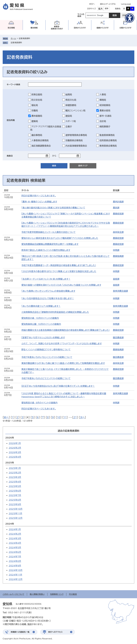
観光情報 (34, 28)
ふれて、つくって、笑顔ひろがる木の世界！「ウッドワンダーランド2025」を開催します (62, 344)
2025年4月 (15, 482)
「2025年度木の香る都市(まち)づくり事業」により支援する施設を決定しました (59, 271)
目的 (80, 28)
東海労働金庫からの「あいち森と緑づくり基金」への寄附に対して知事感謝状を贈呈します (63, 363)
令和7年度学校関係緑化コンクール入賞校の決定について (48, 232)
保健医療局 (71, 105)
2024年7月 (15, 557)
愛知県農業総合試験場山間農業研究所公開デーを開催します (50, 244)
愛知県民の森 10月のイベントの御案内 (40, 318)
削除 (24, 43)
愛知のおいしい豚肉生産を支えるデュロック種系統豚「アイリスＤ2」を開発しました (60, 238)
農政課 (116, 208)
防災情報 (11, 28)
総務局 (69, 94)
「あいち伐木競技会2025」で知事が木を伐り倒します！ (48, 298)
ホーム (13, 38)
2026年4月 (15, 457)
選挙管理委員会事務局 (76, 135)
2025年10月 (16, 509)
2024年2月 (15, 534)
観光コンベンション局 (76, 111)
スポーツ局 (71, 121)
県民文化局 (71, 100)
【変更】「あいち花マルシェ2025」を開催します (43, 338)
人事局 (103, 94)
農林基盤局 (37, 116)
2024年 (10, 524)
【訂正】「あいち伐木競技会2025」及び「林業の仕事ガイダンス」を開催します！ (58, 386)
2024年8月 (15, 561)
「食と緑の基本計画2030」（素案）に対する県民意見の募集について (53, 208)
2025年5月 (15, 486)
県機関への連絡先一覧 (20, 632)
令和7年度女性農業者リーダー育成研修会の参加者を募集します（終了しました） (59, 265)
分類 (125, 28)
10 (59, 417)
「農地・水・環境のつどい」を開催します (39, 202)
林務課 (116, 250)
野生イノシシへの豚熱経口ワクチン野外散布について (46, 350)
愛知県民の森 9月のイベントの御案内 (39, 403)
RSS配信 (73, 594)
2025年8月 (15, 500)
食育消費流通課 (120, 291)
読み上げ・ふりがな (108, 4)
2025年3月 (15, 477)
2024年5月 (15, 548)
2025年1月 (15, 468)
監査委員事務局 (107, 135)
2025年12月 (16, 518)
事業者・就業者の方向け (57, 28)
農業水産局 (105, 111)
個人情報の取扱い (37, 594)
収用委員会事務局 (108, 140)
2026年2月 (15, 448)
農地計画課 (118, 202)
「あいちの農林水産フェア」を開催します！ (41, 306)
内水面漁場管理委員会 (76, 146)
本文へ (92, 4)
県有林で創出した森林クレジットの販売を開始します (46, 250)
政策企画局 (37, 94)
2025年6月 (15, 491)
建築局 (35, 121)
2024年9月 (15, 566)
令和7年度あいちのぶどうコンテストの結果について (46, 378)
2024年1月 (15, 529)
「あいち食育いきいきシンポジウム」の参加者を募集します (48, 291)
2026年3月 (15, 452)
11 (65, 417)
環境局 (103, 100)
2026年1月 (15, 443)
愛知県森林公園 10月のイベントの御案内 (41, 324)
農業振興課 (118, 256)
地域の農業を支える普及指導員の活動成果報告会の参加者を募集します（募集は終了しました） (65, 330)
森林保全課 (118, 232)
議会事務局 (37, 135)
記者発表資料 (16, 43)
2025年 (10, 463)
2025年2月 (15, 473)
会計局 (103, 121)
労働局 (35, 111)
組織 (103, 28)
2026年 (10, 438)
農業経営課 (118, 214)
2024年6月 (15, 552)
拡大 (100, 9)
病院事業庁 (105, 127)
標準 (107, 9)
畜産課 (116, 279)
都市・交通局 (105, 116)
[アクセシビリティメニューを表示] (130, 18)
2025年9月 (15, 504)
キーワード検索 (13, 85)
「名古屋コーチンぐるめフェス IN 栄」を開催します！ (46, 279)
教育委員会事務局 (108, 146)
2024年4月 (15, 543)
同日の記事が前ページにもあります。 (39, 196)
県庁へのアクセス (55, 632)
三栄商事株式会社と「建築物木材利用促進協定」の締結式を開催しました (55, 312)
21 (75, 417)
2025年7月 (15, 495)
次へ (82, 417)
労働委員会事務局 (74, 140)
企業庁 (69, 127)
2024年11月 (15, 575)
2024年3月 (15, 538)
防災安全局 (37, 100)
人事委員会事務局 (40, 140)
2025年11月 (15, 513)
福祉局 (35, 105)
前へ (6, 417)
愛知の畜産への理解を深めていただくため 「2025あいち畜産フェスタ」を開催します (61, 285)
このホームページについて (13, 594)
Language (126, 4)
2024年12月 (16, 579)
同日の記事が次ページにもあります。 (39, 409)
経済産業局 (105, 105)
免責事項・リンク (57, 594)
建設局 (69, 116)
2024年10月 (16, 570)
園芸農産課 (118, 338)
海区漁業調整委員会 (41, 146)
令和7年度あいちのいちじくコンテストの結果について (47, 357)
